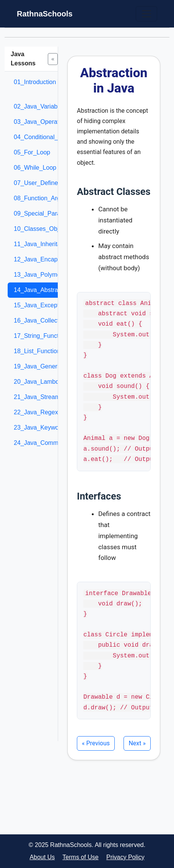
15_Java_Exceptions (42, 305)
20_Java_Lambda (38, 382)
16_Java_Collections (42, 320)
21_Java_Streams (38, 397)
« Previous (96, 743)
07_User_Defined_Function (51, 183)
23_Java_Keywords (41, 428)
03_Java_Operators (41, 122)
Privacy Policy (125, 857)
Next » (137, 743)
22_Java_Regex (36, 412)
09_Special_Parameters (46, 213)
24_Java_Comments (42, 443)
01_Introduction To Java (46, 82)
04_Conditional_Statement (50, 137)
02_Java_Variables (40, 106)
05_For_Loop (32, 152)
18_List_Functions (39, 351)
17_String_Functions (42, 336)
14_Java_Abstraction (42, 290)
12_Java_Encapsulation (46, 259)
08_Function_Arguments (47, 198)
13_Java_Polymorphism (46, 275)
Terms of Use (80, 857)
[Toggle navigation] (146, 14)
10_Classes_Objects (42, 229)
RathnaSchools (45, 14)
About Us (42, 857)
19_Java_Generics (39, 366)
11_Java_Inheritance (42, 244)
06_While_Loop (35, 168)
